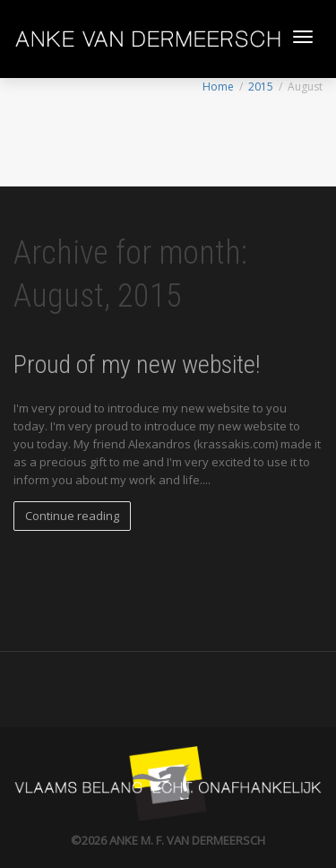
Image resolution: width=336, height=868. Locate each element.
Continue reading (72, 516)
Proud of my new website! (137, 365)
